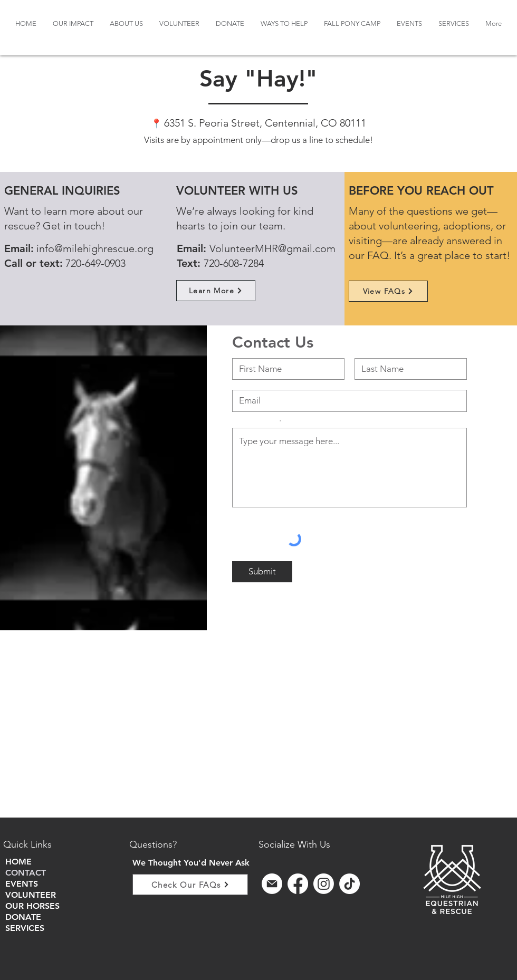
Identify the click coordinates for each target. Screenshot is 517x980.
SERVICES (25, 928)
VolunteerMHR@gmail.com (272, 248)
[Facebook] (298, 884)
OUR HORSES (32, 906)
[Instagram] (324, 884)
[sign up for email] (272, 884)
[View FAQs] (388, 291)
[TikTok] (350, 884)
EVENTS (22, 884)
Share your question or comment (255, 421)
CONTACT (26, 873)
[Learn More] (216, 291)
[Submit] (262, 572)
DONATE (23, 917)
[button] (126, 23)
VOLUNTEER (31, 895)
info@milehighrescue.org (95, 248)
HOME (18, 862)
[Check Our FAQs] (190, 885)
